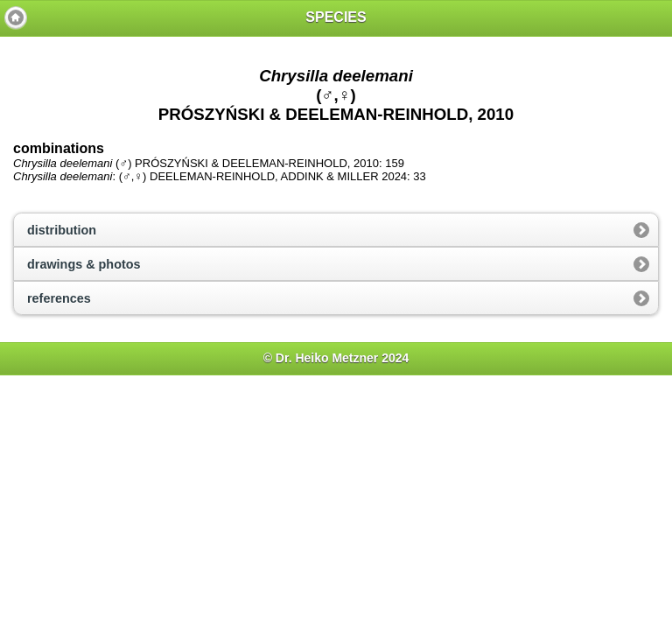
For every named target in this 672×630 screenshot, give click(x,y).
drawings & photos (84, 264)
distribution (62, 230)
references (59, 298)
